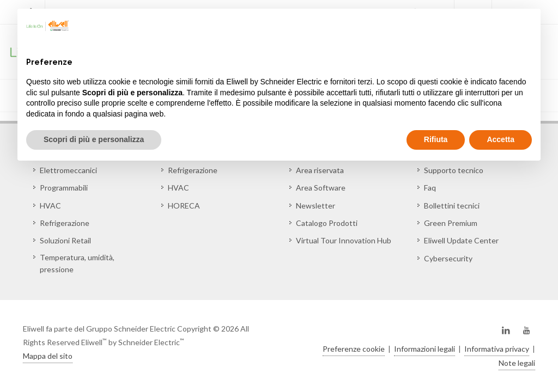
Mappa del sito (48, 356)
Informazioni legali (424, 349)
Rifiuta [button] (436, 139)
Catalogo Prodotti (327, 223)
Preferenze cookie (354, 349)
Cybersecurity (448, 258)
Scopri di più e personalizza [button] (94, 139)
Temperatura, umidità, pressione (77, 263)
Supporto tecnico (454, 170)
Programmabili (64, 188)
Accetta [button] (501, 139)
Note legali (517, 363)
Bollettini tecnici (452, 206)
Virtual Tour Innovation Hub (344, 240)
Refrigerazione (65, 223)
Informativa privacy (497, 349)
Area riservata (320, 170)
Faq (430, 188)
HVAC (50, 206)
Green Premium (451, 223)
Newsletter (316, 206)
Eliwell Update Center (461, 240)
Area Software (321, 188)
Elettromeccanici (68, 170)
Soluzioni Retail (65, 240)
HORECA (184, 206)
